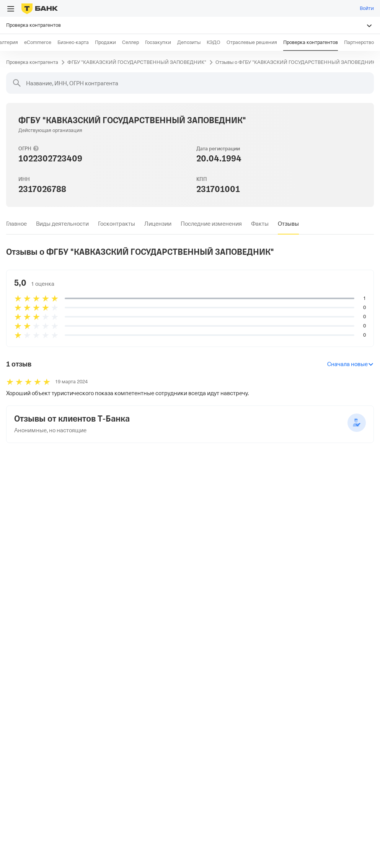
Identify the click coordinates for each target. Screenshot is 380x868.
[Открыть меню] (11, 9)
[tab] (16, 224)
